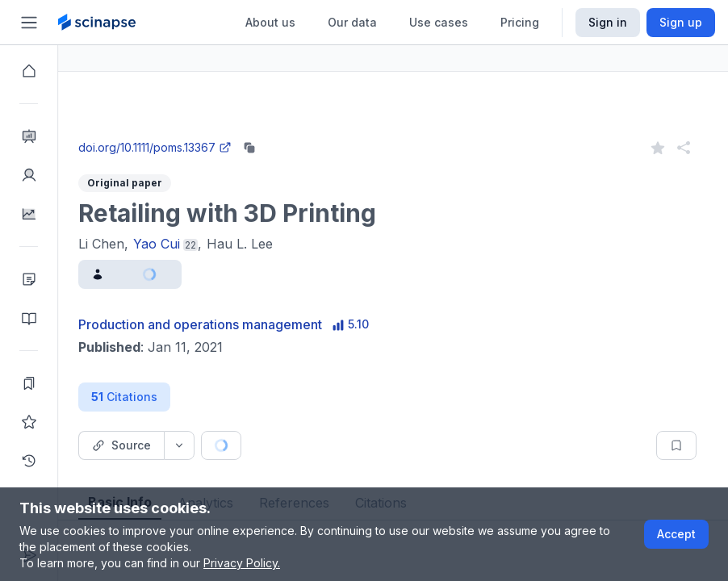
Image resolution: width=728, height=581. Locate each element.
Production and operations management (258, 324)
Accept (676, 534)
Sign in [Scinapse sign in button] (608, 22)
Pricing (520, 22)
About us (270, 22)
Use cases (439, 22)
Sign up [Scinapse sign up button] (681, 22)
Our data (352, 22)
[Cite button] (341, 445)
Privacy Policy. (242, 563)
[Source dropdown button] (237, 445)
